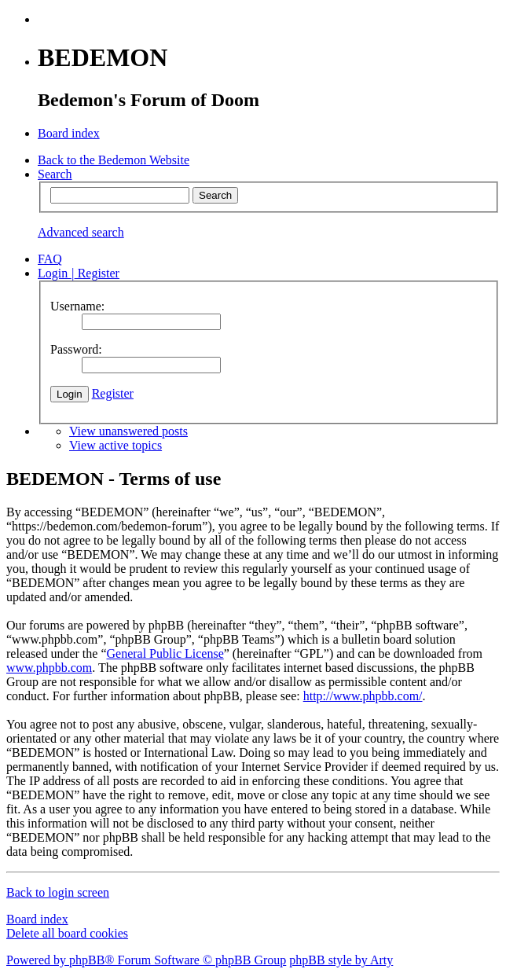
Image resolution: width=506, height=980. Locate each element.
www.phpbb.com (49, 668)
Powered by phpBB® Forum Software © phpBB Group (146, 960)
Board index (37, 919)
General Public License (165, 653)
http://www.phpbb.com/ (363, 696)
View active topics (115, 445)
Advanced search (81, 232)
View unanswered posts (128, 431)
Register (113, 393)
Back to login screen (58, 892)
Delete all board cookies (67, 933)
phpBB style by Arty (341, 960)
